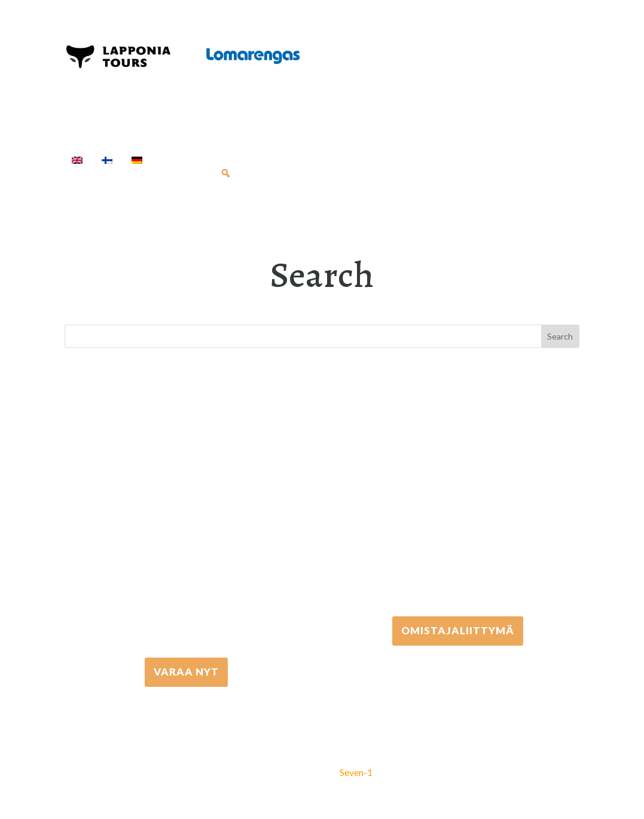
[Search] (225, 173)
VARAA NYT (186, 672)
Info (188, 173)
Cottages (465, 160)
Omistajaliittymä (458, 630)
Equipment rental (322, 160)
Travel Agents (114, 173)
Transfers (403, 160)
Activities (235, 160)
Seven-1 (356, 772)
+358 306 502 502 (458, 514)
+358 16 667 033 (186, 555)
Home (176, 160)
